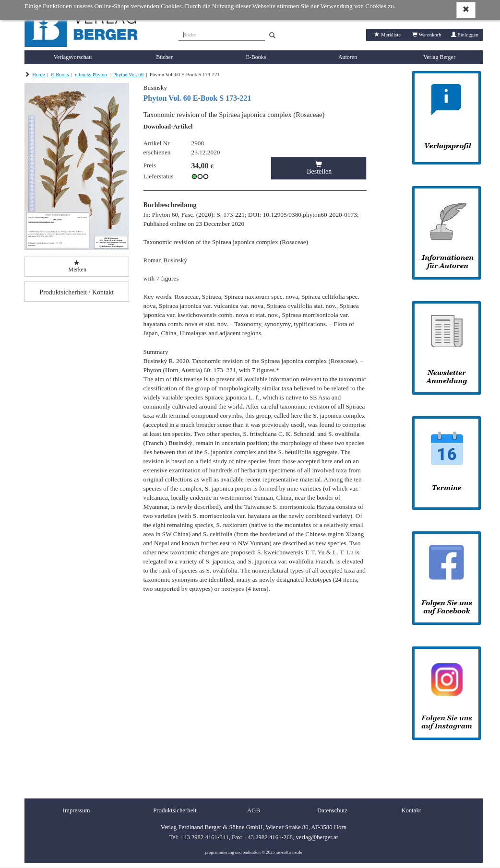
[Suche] (222, 34)
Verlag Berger (439, 57)
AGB (254, 810)
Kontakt (411, 810)
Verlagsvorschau (73, 57)
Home (38, 75)
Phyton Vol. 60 (128, 75)
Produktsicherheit (175, 810)
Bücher (164, 57)
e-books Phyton (91, 75)
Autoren (348, 57)
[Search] (272, 36)
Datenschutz (332, 810)
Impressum (77, 810)
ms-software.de (289, 852)
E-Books (256, 57)
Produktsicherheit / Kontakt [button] (77, 292)
